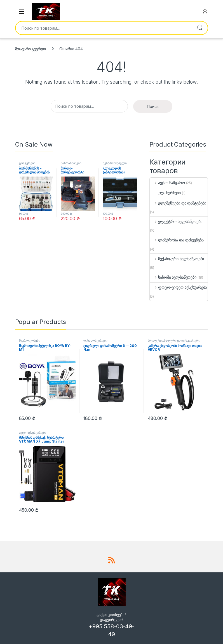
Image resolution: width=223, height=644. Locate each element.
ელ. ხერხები (165, 193)
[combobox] (104, 28)
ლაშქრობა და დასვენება (177, 240)
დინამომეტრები (95, 340)
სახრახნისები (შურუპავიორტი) (73, 165)
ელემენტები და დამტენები (178, 203)
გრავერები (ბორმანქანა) (29, 165)
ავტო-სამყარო (167, 183)
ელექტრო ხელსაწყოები (176, 221)
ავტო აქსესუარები (33, 433)
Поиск (200, 28)
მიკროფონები (30, 340)
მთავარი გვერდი (30, 49)
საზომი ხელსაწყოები (173, 277)
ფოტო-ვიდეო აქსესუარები (179, 287)
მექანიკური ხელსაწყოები (177, 259)
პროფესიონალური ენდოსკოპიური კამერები (174, 342)
